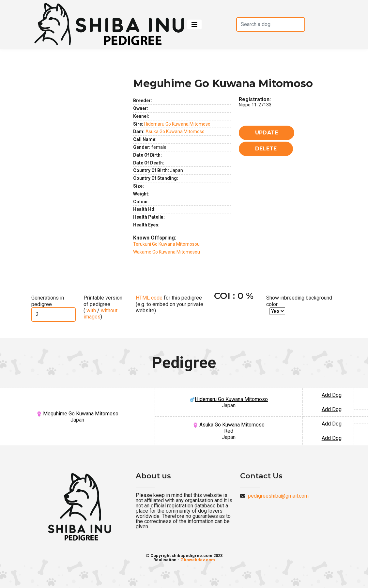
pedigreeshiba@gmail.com (278, 496)
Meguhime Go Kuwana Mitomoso (77, 414)
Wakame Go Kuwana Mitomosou (167, 252)
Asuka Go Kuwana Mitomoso (175, 132)
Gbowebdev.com (198, 560)
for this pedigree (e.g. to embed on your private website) (169, 304)
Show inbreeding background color (299, 301)
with (91, 310)
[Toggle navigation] (194, 24)
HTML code (149, 298)
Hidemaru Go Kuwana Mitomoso (177, 124)
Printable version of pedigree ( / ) (103, 307)
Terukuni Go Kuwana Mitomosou (166, 244)
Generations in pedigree (48, 301)
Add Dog (332, 395)
